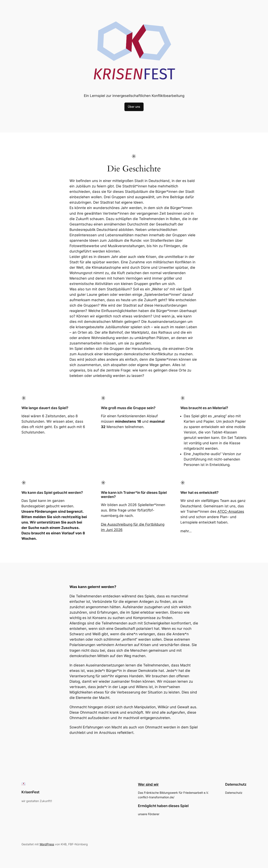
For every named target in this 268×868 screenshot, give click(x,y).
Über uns (134, 107)
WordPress (47, 844)
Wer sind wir (148, 784)
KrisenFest (30, 792)
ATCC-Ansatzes (231, 511)
